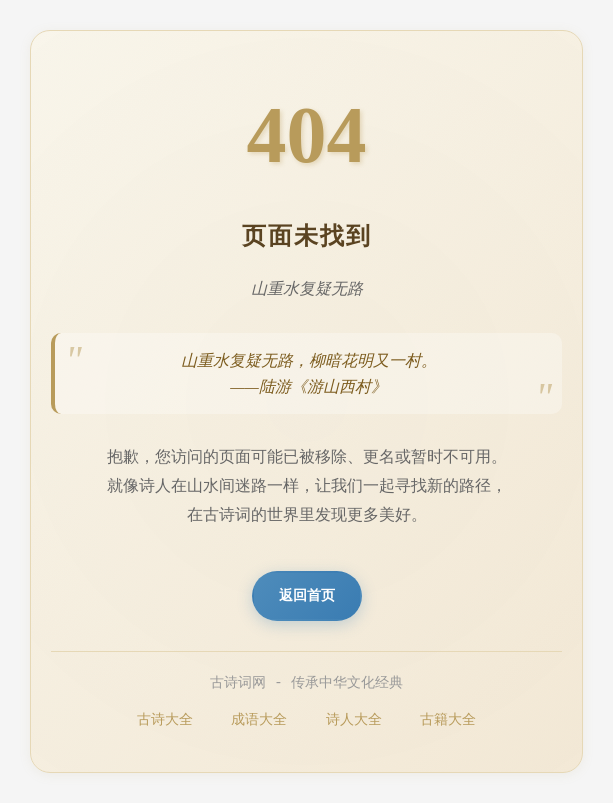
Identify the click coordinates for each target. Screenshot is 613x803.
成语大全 (259, 719)
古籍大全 (448, 719)
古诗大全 (165, 719)
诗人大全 (354, 719)
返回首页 (307, 595)
